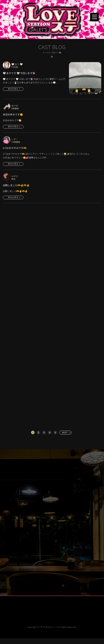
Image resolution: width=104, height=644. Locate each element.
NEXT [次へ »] (65, 432)
